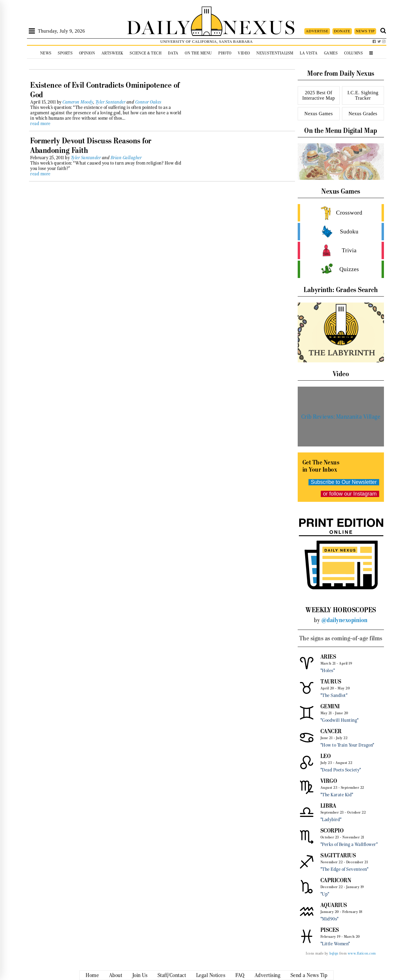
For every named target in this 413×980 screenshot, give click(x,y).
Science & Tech (146, 53)
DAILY (158, 26)
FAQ (240, 975)
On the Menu (198, 53)
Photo (225, 53)
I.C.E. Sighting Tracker (363, 95)
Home (92, 975)
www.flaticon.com (362, 953)
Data (173, 53)
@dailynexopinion (345, 620)
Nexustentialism (275, 53)
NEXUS (259, 26)
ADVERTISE (317, 31)
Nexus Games (319, 114)
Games (331, 53)
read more (40, 124)
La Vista (309, 53)
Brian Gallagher (126, 158)
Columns (354, 53)
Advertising (268, 975)
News (46, 53)
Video (244, 53)
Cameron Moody (78, 102)
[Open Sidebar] (32, 31)
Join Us (140, 975)
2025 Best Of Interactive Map (319, 95)
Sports (65, 53)
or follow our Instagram (350, 494)
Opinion (87, 53)
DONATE (342, 31)
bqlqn (334, 953)
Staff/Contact (172, 975)
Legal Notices (211, 975)
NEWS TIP (365, 31)
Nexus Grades (363, 114)
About (116, 975)
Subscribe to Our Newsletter (344, 482)
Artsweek (112, 53)
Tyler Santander (111, 102)
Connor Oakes (149, 102)
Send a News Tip (309, 975)
